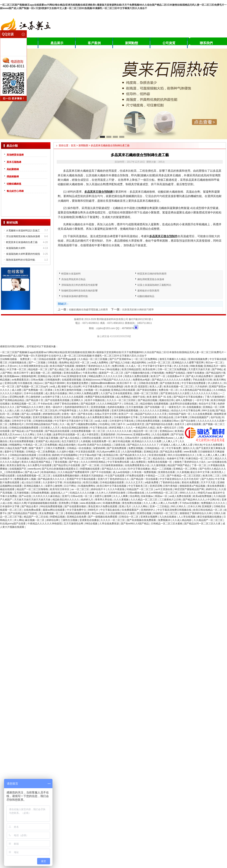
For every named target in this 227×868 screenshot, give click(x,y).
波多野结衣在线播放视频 (184, 404)
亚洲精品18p (45, 376)
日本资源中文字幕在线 (122, 421)
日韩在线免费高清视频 (148, 421)
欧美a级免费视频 (203, 496)
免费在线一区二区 (169, 390)
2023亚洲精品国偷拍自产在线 (42, 424)
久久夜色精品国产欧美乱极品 (196, 390)
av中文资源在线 (164, 489)
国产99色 (217, 369)
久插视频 (85, 441)
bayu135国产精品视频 (19, 417)
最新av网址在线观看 (54, 510)
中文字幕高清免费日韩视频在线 (175, 510)
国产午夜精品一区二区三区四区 (184, 476)
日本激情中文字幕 (10, 506)
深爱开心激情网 (54, 486)
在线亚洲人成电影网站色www (157, 438)
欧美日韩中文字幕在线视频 (112, 486)
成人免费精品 (124, 397)
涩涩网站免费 (17, 397)
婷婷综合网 (53, 520)
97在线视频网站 (69, 455)
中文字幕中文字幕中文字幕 (157, 366)
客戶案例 (94, 43)
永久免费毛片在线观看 (40, 465)
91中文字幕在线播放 (139, 469)
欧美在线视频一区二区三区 (179, 387)
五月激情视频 (22, 493)
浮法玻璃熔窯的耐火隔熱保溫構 (23, 236)
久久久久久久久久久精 (120, 431)
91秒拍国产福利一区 (180, 414)
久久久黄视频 (122, 500)
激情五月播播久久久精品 (173, 359)
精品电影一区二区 (38, 369)
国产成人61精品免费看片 (200, 376)
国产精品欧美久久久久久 (134, 455)
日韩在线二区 (131, 404)
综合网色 (135, 496)
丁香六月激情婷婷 (215, 397)
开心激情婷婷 (33, 397)
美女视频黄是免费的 (78, 383)
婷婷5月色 (212, 489)
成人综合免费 (78, 369)
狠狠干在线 (139, 397)
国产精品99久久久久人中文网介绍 (201, 500)
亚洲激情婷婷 (108, 435)
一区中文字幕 (202, 400)
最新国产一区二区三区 (111, 373)
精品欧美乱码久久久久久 (66, 500)
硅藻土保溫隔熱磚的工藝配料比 (154, 285)
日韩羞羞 (53, 363)
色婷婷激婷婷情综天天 (77, 407)
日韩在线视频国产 (199, 417)
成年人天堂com (9, 366)
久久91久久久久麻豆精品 (47, 496)
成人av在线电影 (122, 472)
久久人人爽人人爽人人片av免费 (161, 503)
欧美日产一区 (158, 376)
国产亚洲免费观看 (117, 448)
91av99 (82, 445)
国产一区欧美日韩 (22, 438)
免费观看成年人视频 (25, 479)
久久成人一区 (134, 366)
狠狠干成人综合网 (71, 387)
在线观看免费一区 (102, 441)
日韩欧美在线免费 (149, 383)
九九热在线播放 (168, 517)
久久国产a (106, 393)
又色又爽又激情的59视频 (68, 390)
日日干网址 (70, 486)
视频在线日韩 (167, 400)
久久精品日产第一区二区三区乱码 (39, 411)
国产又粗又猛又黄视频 (46, 438)
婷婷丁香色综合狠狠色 (67, 404)
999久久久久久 (188, 493)
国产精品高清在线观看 (58, 431)
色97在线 (216, 417)
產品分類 (12, 146)
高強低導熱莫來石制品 (73, 279)
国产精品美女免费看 (171, 452)
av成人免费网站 (100, 363)
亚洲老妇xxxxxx (91, 380)
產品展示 (57, 43)
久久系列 (84, 411)
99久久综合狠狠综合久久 (182, 455)
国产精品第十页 (35, 400)
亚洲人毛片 (125, 506)
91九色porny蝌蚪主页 (109, 452)
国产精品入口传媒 (120, 363)
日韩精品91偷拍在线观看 (23, 455)
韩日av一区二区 (214, 363)
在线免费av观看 (33, 510)
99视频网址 (15, 445)
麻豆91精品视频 (122, 441)
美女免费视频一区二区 (52, 513)
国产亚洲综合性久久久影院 (175, 393)
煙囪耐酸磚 (13, 177)
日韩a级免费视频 (40, 493)
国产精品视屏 (88, 404)
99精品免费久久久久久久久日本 (106, 376)
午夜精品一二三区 (155, 476)
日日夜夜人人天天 (50, 428)
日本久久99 (194, 506)
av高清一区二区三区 (160, 363)
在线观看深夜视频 (72, 380)
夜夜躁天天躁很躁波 (93, 476)
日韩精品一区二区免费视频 (41, 452)
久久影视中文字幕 (53, 482)
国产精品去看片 (30, 506)
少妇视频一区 (91, 390)
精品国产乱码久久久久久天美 (151, 414)
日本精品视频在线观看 (112, 482)
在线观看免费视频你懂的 (66, 476)
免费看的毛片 (17, 424)
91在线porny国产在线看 (13, 524)
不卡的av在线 (46, 404)
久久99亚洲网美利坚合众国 (34, 366)
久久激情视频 (159, 465)
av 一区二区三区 (80, 489)
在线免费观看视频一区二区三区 (88, 431)
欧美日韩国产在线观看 (62, 366)
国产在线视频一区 (155, 407)
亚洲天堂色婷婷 (63, 417)
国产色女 (74, 462)
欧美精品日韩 (111, 455)
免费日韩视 (118, 366)
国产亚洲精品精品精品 (12, 400)
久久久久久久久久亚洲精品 (155, 411)
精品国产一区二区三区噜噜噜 (33, 489)
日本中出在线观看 (34, 393)
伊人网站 (19, 520)
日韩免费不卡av (96, 369)
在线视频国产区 (18, 469)
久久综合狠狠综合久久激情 (121, 513)
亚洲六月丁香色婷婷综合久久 (114, 479)
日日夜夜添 (44, 455)
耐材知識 (12, 222)
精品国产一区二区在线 (36, 517)
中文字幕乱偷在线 (110, 510)
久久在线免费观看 (203, 414)
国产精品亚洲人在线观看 (45, 458)
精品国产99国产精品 (179, 465)
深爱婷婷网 (99, 448)
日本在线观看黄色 (123, 393)
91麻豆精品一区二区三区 (200, 458)
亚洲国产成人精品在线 (48, 441)
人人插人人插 (12, 411)
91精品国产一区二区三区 (140, 489)
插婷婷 (55, 455)
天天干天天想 (208, 482)
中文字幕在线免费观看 (194, 383)
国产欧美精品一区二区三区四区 (77, 458)
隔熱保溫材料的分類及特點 (21, 260)
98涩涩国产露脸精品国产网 (189, 489)
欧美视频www (12, 376)
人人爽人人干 (171, 441)
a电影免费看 (152, 482)
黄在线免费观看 (216, 486)
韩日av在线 (98, 513)
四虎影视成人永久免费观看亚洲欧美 (93, 417)
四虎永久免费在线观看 (137, 376)
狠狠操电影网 (29, 376)
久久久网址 (29, 435)
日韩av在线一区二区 (82, 496)
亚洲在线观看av (72, 373)
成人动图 (17, 390)
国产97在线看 (179, 435)
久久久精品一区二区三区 (144, 500)
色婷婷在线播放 (116, 407)
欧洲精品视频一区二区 (24, 404)
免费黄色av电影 (142, 380)
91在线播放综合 (73, 482)
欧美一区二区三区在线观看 (110, 458)
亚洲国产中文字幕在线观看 (81, 479)
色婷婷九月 (87, 500)
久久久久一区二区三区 (113, 520)
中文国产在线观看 (115, 476)
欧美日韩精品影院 (132, 369)
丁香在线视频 (60, 462)
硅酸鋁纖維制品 (146, 296)
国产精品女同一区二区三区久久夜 (203, 524)
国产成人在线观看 (31, 414)
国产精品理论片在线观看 (67, 465)
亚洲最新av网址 (142, 435)
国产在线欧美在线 (170, 383)
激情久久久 (189, 448)
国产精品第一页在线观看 (145, 479)
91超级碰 (105, 390)
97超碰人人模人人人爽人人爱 (177, 445)
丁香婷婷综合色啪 (170, 482)
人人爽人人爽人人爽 (214, 455)
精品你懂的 (146, 404)
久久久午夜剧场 (116, 489)
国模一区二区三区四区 (147, 393)
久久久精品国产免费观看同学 (74, 472)
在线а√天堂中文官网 (106, 414)
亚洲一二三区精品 (160, 506)
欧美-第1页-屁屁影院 (137, 387)
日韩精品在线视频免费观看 (24, 428)
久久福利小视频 (65, 452)
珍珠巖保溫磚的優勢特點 (75, 296)
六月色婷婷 (201, 387)
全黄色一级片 (69, 414)
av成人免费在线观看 (181, 496)
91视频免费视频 (112, 503)
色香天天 (180, 424)
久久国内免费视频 (132, 452)
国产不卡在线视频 (101, 472)
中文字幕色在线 (99, 428)
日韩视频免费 (53, 380)
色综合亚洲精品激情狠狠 (75, 428)
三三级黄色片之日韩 (170, 500)
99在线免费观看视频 (52, 506)
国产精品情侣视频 (148, 400)
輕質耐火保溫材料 (71, 274)
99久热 (198, 445)
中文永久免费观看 (213, 445)
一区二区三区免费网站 (146, 359)
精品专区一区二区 (80, 363)
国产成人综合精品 (70, 438)
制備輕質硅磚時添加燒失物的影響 (80, 291)
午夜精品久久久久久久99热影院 (45, 524)
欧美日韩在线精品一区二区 (208, 510)
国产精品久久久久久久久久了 (143, 445)
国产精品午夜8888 (55, 383)
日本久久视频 (44, 435)
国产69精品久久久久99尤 (30, 407)
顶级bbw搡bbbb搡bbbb (103, 383)
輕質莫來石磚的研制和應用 (152, 274)
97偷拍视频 (158, 373)
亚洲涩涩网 (156, 486)
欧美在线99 (149, 369)
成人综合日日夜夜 (31, 482)
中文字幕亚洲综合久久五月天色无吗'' (180, 479)
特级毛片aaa (205, 493)
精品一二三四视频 (162, 469)
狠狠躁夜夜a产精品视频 (193, 486)
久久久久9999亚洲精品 (93, 462)
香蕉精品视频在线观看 (78, 513)
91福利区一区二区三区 (166, 513)
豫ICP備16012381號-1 (141, 319)
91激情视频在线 (18, 363)
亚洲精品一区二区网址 (186, 469)
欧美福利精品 (49, 472)
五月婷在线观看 (149, 417)
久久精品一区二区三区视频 (93, 359)
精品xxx (39, 383)
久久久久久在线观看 (73, 397)
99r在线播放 (113, 369)
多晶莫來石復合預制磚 (98, 192)
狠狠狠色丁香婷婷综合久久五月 (93, 366)
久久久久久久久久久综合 (205, 393)
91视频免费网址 (87, 486)
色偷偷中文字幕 (176, 458)
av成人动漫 (101, 421)
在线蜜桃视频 (161, 404)
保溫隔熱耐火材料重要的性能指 (23, 254)
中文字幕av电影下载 (91, 455)
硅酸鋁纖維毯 (14, 184)
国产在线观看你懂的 (76, 506)
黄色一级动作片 (54, 407)
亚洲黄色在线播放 (89, 520)
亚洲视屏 (207, 506)
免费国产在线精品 (176, 373)
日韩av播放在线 (136, 493)
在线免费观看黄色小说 (137, 465)
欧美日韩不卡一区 (127, 383)
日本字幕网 (181, 417)
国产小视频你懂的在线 (138, 373)
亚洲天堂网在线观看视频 (125, 411)
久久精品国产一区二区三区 (209, 520)
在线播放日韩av (171, 421)
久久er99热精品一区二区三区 (162, 493)
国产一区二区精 (91, 465)
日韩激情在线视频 (43, 421)
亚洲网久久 (78, 400)
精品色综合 (159, 458)
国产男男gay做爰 (67, 359)
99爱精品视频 (58, 517)
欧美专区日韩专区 (60, 489)
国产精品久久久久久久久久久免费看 (172, 380)
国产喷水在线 (86, 414)
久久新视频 (183, 472)
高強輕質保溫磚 (15, 155)
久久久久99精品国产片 (110, 404)
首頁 (73, 146)
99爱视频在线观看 (90, 469)
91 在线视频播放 (192, 407)
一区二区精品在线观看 (44, 359)
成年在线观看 (194, 424)
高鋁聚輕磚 (13, 169)
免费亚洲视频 (136, 448)
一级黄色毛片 (174, 407)
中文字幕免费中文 (77, 510)
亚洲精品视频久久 (34, 486)
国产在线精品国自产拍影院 (23, 513)
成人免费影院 (139, 462)
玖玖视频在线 (25, 383)
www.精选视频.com (91, 503)
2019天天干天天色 (113, 438)
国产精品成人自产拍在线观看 (28, 431)
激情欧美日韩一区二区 (139, 458)
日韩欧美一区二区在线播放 (15, 458)
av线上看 (55, 387)
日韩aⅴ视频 (37, 380)
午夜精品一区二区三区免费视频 (40, 445)
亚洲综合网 (10, 383)
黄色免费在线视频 (132, 503)
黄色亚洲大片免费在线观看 (103, 506)
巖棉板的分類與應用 (148, 291)
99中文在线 (208, 411)
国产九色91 (208, 479)
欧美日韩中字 (22, 373)
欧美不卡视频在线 (95, 400)
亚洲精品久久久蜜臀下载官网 (188, 363)
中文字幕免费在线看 (119, 462)
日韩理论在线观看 (92, 438)
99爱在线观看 (8, 476)
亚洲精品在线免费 (77, 517)
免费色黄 (25, 359)
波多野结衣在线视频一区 (67, 435)
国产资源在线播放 (147, 390)
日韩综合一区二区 (129, 517)
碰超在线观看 (8, 489)
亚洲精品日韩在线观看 (123, 390)
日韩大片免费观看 (55, 448)
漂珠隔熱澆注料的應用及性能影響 (80, 285)
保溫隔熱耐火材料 (16, 248)
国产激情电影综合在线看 (160, 424)
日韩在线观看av (15, 472)
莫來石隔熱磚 (14, 162)
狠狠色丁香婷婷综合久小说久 (191, 462)
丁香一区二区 (199, 465)
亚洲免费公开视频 (69, 503)
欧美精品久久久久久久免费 (147, 441)
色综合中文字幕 (208, 404)
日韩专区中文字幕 (22, 421)
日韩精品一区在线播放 (79, 448)
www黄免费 (190, 452)
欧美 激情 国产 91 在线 (160, 397)
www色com (34, 469)
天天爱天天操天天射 (199, 369)
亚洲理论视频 (144, 513)
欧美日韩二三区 (212, 476)
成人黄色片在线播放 (56, 393)
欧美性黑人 (218, 472)
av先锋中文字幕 (51, 397)
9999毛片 (94, 510)
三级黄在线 (120, 445)
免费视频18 (165, 520)
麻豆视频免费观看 (100, 411)
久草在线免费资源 (109, 524)
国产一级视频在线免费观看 (103, 517)
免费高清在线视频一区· (161, 462)
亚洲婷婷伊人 (148, 510)
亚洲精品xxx (167, 431)
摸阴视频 (57, 373)
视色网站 (64, 363)
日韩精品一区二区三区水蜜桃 (167, 524)
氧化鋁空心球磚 (15, 191)
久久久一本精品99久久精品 (141, 428)
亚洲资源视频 (98, 407)
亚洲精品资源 (151, 452)
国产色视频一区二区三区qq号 (33, 387)
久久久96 (6, 438)
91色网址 (104, 424)
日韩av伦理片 (132, 438)
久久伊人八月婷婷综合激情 (111, 493)
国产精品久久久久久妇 (114, 469)
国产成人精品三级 (59, 369)
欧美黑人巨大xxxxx (11, 435)
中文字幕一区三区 (17, 369)
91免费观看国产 (131, 510)
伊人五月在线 (181, 366)
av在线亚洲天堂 (136, 424)
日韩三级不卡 (118, 424)
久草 (199, 455)
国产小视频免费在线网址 (84, 424)
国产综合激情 (188, 421)
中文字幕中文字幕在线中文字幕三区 (74, 421)
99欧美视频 (196, 366)
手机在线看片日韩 (203, 380)
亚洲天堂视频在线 (43, 417)
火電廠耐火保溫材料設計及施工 (23, 231)
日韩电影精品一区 (155, 448)
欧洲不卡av (60, 376)
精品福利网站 (139, 363)
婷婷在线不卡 (99, 489)
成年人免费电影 (184, 400)
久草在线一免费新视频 (144, 472)
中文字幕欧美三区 (138, 486)
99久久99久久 (179, 506)
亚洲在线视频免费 (198, 359)
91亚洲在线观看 (157, 455)
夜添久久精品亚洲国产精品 (36, 462)
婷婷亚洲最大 (117, 428)
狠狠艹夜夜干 (36, 448)
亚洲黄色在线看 (167, 472)
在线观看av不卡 (176, 376)
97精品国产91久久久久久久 (116, 380)
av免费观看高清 (21, 380)
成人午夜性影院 (90, 435)
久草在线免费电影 (114, 387)
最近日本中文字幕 (200, 472)
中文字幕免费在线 (93, 387)
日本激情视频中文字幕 (126, 417)
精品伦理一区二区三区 (146, 431)
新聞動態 (132, 43)
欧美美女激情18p (16, 465)
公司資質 (169, 43)
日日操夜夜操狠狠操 (112, 465)
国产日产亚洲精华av (121, 359)
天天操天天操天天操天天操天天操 (33, 500)
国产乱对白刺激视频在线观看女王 (60, 469)
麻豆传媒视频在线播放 (210, 517)
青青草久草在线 (104, 500)
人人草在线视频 (187, 517)
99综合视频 (92, 524)
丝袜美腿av (147, 496)
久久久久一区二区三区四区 (122, 400)
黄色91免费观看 (191, 482)
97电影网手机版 (68, 411)
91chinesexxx (125, 435)
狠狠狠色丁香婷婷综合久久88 (196, 513)
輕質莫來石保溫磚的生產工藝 (22, 242)
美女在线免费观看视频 (22, 441)
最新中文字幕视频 (14, 452)
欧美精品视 (181, 431)
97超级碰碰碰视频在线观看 (42, 503)
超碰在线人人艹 (60, 493)
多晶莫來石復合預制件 (163, 236)
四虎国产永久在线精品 (99, 445)
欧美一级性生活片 (167, 428)
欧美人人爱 (156, 387)
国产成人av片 (32, 472)
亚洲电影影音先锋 (77, 376)
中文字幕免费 (174, 448)
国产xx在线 (25, 496)
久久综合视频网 (161, 435)
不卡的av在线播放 (189, 503)
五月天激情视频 (135, 407)
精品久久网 (20, 503)
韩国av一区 (161, 496)
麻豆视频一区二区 (41, 373)
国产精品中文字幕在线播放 (188, 397)
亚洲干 (66, 496)
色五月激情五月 (70, 441)
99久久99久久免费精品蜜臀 (84, 393)
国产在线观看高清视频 (58, 400)
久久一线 (65, 424)
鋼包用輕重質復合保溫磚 (151, 279)
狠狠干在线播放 (196, 373)
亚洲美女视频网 (149, 517)
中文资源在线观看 (86, 452)
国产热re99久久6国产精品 (135, 524)
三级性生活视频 (69, 520)
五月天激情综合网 (74, 524)
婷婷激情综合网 (52, 414)
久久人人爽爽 (121, 496)
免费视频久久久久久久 (213, 503)
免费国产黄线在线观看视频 (100, 397)
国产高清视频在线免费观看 (142, 520)
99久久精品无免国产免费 (14, 448)
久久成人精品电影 (182, 520)
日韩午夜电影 (171, 486)
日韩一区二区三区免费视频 (172, 369)
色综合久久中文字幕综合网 (186, 411)
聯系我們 (206, 43)
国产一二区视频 (37, 363)
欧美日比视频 (91, 482)
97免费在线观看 (135, 476)
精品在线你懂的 (67, 445)
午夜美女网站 (90, 373)
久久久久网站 (141, 506)
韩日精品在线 (166, 417)
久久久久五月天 (135, 482)
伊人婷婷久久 (215, 383)
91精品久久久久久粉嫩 (82, 493)
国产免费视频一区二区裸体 (38, 390)
